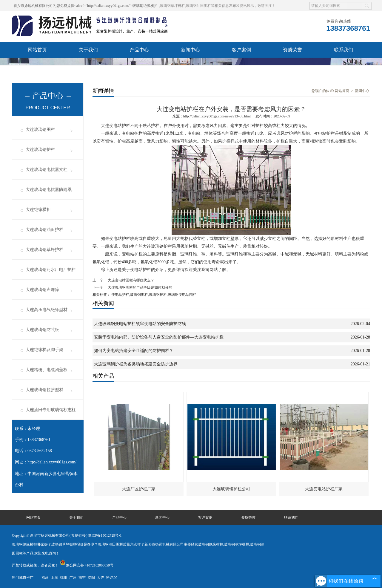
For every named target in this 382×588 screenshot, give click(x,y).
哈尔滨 (112, 578)
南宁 (82, 578)
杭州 (64, 578)
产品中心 (139, 50)
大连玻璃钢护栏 (40, 150)
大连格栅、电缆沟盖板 (47, 370)
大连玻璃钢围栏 (40, 130)
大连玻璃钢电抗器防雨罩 (49, 190)
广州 (73, 578)
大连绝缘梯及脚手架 (44, 350)
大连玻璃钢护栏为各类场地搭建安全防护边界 (136, 364)
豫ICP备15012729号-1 (105, 535)
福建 (45, 578)
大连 (101, 578)
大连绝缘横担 (38, 210)
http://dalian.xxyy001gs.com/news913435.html (217, 116)
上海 (54, 578)
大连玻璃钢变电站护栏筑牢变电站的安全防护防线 (140, 324)
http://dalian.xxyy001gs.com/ (52, 462)
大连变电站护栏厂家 (324, 489)
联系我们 (344, 50)
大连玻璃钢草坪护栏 (44, 250)
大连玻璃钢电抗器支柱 (47, 170)
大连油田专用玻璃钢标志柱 (51, 410)
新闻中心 (190, 50)
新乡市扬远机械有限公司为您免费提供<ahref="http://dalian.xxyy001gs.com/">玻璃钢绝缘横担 (86, 6)
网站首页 (37, 50)
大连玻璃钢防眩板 (42, 330)
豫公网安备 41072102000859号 (87, 565)
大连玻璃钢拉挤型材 (44, 390)
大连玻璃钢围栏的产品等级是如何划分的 (140, 287)
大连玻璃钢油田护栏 (44, 230)
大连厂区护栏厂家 (139, 489)
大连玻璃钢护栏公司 (231, 489)
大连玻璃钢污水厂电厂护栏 (51, 270)
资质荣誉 (292, 50)
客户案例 (241, 50)
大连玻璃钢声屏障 (42, 290)
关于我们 (88, 50)
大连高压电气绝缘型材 (47, 310)
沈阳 (91, 578)
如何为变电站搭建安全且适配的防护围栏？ (134, 351)
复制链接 (78, 535)
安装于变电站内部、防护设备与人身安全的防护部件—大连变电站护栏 (159, 337)
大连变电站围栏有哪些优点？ (131, 280)
